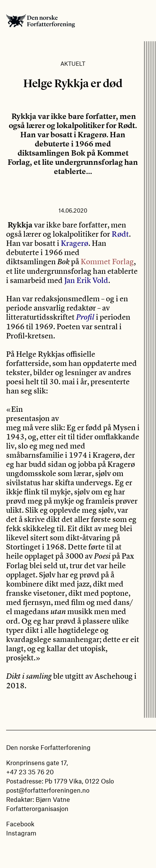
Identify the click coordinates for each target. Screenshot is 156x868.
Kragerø (75, 243)
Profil (85, 317)
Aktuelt (73, 63)
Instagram (21, 833)
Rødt (120, 234)
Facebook (20, 824)
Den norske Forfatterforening (41, 21)
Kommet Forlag (107, 261)
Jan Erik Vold (86, 280)
